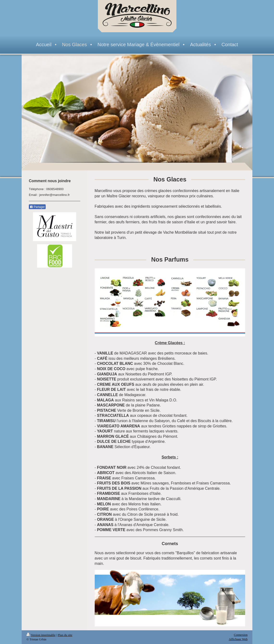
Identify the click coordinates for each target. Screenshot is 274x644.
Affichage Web (238, 639)
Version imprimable (41, 635)
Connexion (241, 635)
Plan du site (65, 635)
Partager (37, 207)
